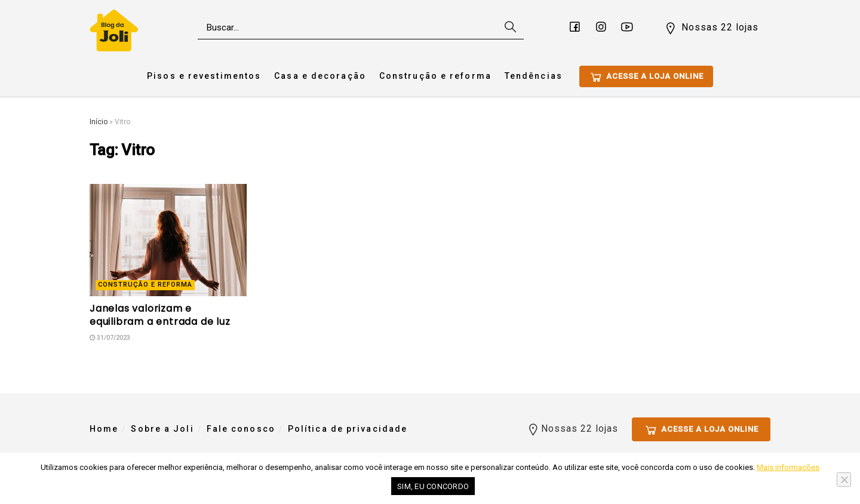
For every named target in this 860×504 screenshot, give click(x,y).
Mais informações (788, 467)
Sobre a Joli (162, 429)
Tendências (534, 76)
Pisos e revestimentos (204, 76)
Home (104, 429)
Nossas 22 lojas (711, 28)
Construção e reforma (435, 76)
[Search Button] (509, 27)
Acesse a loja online (646, 77)
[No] (844, 480)
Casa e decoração (320, 76)
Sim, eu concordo (433, 486)
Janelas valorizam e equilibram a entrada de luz (160, 315)
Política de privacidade (348, 429)
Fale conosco (241, 429)
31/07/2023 (110, 338)
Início (99, 122)
